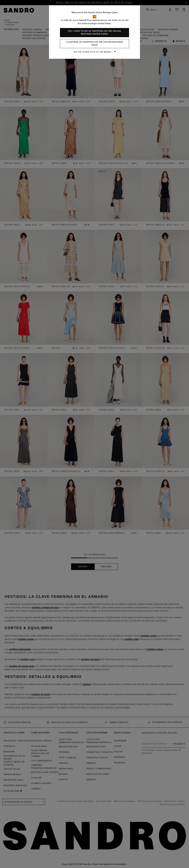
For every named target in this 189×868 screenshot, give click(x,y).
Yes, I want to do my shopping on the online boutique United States (94, 33)
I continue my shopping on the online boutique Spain (95, 44)
